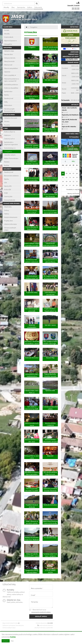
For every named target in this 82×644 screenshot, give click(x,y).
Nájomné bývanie (10, 41)
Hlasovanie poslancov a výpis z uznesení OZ (11, 80)
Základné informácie (11, 118)
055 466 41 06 (75, 100)
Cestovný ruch (9, 139)
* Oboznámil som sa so (40, 611)
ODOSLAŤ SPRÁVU (41, 616)
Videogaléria (8, 44)
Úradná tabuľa (9, 37)
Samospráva (21, 7)
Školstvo (7, 162)
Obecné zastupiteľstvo (11, 68)
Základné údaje (9, 51)
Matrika (6, 95)
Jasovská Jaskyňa (10, 155)
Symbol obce (8, 91)
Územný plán (8, 196)
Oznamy (7, 121)
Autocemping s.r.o (10, 148)
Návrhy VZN (8, 186)
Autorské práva (20, 625)
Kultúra (30, 7)
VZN (5, 183)
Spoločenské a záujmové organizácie (11, 143)
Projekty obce (8, 221)
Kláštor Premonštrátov (11, 158)
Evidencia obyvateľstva (11, 88)
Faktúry (7, 214)
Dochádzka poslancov (11, 85)
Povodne (7, 125)
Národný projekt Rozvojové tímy (10, 110)
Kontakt (7, 30)
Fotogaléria (8, 151)
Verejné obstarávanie (11, 217)
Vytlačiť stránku (15, 623)
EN (78, 8)
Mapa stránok (6, 623)
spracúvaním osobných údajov (41, 612)
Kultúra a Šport (10, 132)
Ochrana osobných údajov (10, 229)
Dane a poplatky (10, 75)
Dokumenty (38, 7)
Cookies (13, 637)
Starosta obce (8, 54)
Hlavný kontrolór (9, 61)
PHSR (6, 193)
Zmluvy (6, 210)
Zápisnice (7, 72)
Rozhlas (7, 165)
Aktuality (6, 7)
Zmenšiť (70, 6)
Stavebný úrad (9, 98)
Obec (13, 7)
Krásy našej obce (72, 134)
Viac (12, 641)
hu (76, 8)
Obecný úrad (8, 65)
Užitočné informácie (10, 224)
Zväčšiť (77, 6)
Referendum (8, 105)
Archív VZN (8, 190)
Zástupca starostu (10, 58)
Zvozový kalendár (10, 200)
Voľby (6, 102)
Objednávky (8, 207)
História (7, 135)
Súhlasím (6, 641)
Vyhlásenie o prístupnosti (9, 625)
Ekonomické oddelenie (11, 176)
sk (73, 8)
